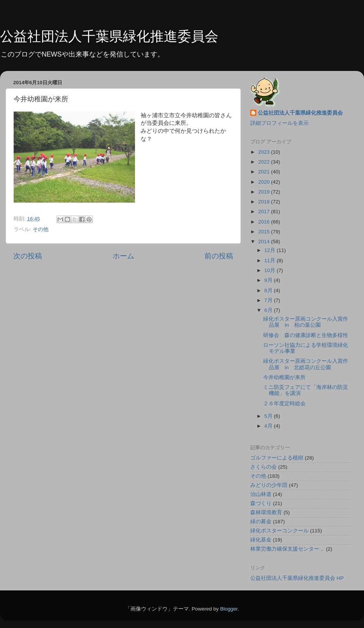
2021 (265, 172)
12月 (271, 250)
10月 (271, 270)
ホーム (123, 256)
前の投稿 (219, 256)
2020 (265, 182)
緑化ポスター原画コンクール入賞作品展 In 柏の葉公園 (306, 322)
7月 (269, 300)
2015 (265, 232)
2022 (265, 162)
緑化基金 (261, 540)
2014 (265, 242)
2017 (265, 212)
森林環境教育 (266, 512)
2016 (265, 222)
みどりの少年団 (269, 485)
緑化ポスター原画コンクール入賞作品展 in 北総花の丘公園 (306, 364)
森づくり (261, 503)
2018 (265, 202)
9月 (269, 280)
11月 (271, 260)
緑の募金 (261, 522)
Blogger (229, 609)
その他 (41, 229)
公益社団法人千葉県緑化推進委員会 (109, 36)
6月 (269, 310)
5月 (269, 416)
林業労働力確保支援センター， (287, 549)
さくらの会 (264, 467)
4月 (269, 426)
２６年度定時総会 (284, 404)
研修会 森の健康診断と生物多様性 (306, 335)
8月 (269, 290)
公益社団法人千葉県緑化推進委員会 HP (297, 578)
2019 (265, 192)
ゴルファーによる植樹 (277, 458)
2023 (265, 152)
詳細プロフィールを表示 (279, 123)
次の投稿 (28, 256)
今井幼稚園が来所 (284, 377)
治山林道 (261, 494)
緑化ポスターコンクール (279, 531)
